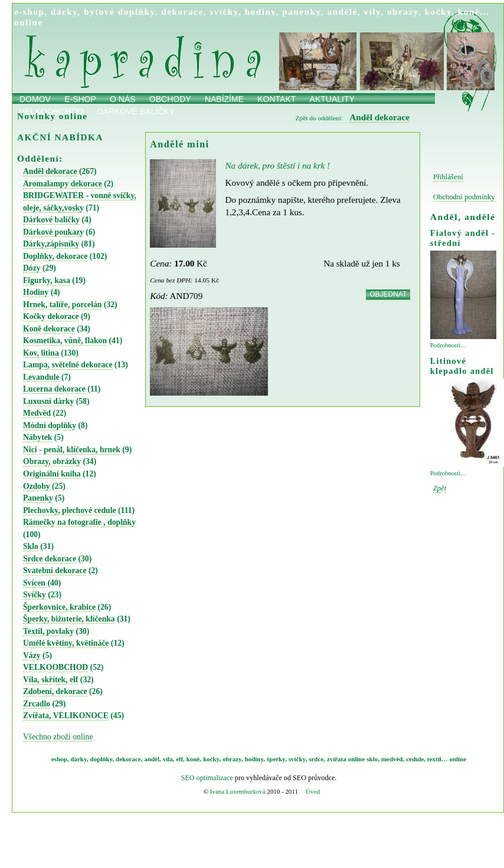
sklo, (373, 759)
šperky (276, 759)
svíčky (224, 11)
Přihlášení (448, 177)
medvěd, (393, 759)
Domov (35, 99)
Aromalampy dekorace (63, 184)
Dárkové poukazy (53, 232)
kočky (438, 11)
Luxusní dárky (48, 401)
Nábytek (37, 437)
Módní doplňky (50, 425)
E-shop (80, 99)
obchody (170, 99)
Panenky (38, 498)
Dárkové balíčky (51, 220)
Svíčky (35, 595)
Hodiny (36, 292)
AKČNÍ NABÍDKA (60, 137)
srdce (316, 759)
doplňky (102, 759)
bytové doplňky (119, 11)
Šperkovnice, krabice (59, 607)
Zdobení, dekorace (55, 691)
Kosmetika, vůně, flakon (65, 341)
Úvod (313, 791)
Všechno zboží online (58, 737)
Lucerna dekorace (54, 389)
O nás (123, 99)
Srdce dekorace (50, 559)
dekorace (182, 11)
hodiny (261, 11)
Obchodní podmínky (464, 197)
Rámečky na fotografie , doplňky (79, 522)
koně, (194, 759)
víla (168, 759)
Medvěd (37, 413)
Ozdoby (37, 486)
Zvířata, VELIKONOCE (66, 716)
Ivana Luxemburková (238, 791)
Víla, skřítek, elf (50, 680)
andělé (342, 11)
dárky (64, 11)
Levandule (41, 377)
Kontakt (276, 99)
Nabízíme (224, 99)
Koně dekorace (49, 329)
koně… (474, 11)
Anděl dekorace (50, 171)
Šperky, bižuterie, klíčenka (69, 619)
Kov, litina (41, 353)
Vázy (32, 655)
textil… (438, 759)
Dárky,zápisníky (51, 244)
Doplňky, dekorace (55, 256)
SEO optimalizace (207, 778)
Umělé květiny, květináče (66, 643)
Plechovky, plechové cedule (70, 510)
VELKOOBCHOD (55, 667)
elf (180, 759)
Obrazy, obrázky (52, 461)
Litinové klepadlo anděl (462, 366)
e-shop (29, 11)
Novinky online (53, 116)
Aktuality (332, 99)
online (29, 22)
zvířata (337, 759)
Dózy (32, 268)
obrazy (403, 11)
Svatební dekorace (55, 571)
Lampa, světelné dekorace (68, 365)
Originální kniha (52, 474)
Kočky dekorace (51, 316)
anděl (152, 759)
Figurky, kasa (47, 280)
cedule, (416, 759)
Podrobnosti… (449, 345)
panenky (302, 11)
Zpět (440, 488)
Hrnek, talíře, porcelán (62, 305)
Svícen (34, 583)
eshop (59, 759)
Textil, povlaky (48, 631)
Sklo (31, 546)
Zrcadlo (37, 704)
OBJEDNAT (388, 294)
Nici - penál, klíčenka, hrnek (72, 450)
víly (372, 11)
